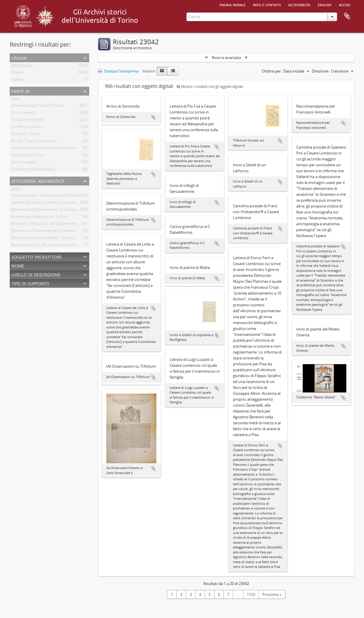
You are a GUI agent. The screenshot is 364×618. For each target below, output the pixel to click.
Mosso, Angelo (24, 163)
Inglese (17, 80)
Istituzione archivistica (38, 181)
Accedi (345, 4)
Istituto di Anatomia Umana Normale (43, 149)
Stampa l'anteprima (118, 71)
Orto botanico (23, 114)
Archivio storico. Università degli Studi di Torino (52, 196)
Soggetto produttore (37, 256)
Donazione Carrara (27, 121)
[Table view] (173, 71)
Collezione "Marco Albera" (33, 170)
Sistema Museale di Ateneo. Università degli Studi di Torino (62, 203)
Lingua (19, 57)
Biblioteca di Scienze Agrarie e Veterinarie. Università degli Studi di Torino (74, 232)
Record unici (22, 66)
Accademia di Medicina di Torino (39, 218)
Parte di (20, 91)
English (325, 4)
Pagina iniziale (232, 4)
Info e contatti (267, 4)
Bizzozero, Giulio (25, 135)
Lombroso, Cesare (27, 128)
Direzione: (321, 71)
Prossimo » (272, 594)
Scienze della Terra (27, 156)
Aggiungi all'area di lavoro (153, 117)
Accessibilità (299, 4)
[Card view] (162, 71)
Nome (18, 265)
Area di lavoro (347, 16)
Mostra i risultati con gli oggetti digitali (210, 87)
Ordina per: (272, 71)
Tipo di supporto (30, 283)
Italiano (18, 73)
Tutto (16, 99)
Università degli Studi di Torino (38, 106)
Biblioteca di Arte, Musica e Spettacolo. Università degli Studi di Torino (72, 246)
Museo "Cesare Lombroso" (34, 142)
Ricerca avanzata (226, 57)
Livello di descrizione (36, 274)
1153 (251, 594)
